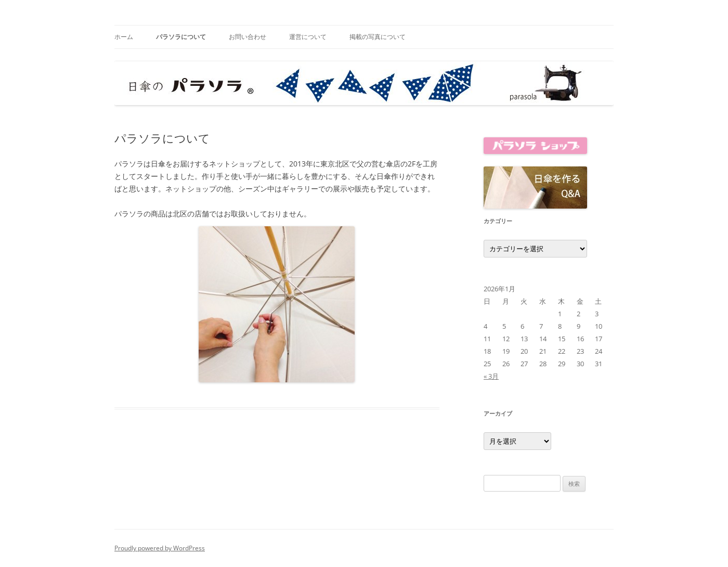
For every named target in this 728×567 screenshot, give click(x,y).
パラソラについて (181, 37)
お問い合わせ (248, 37)
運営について (308, 37)
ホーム (124, 37)
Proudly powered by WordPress (160, 548)
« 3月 (491, 376)
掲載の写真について (378, 37)
